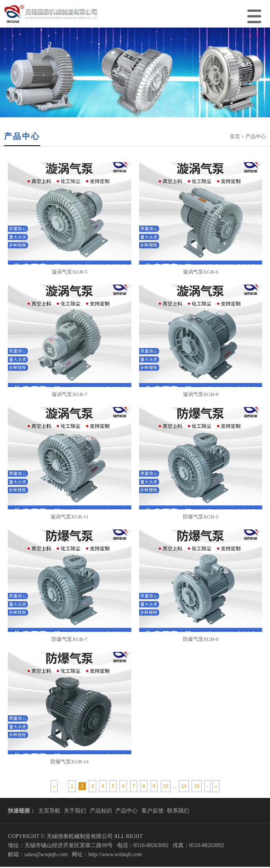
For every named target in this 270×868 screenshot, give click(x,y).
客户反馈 (153, 811)
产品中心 (127, 811)
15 (196, 786)
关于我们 (75, 811)
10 (166, 786)
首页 (235, 136)
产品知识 (101, 811)
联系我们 (178, 811)
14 (184, 786)
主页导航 (49, 811)
